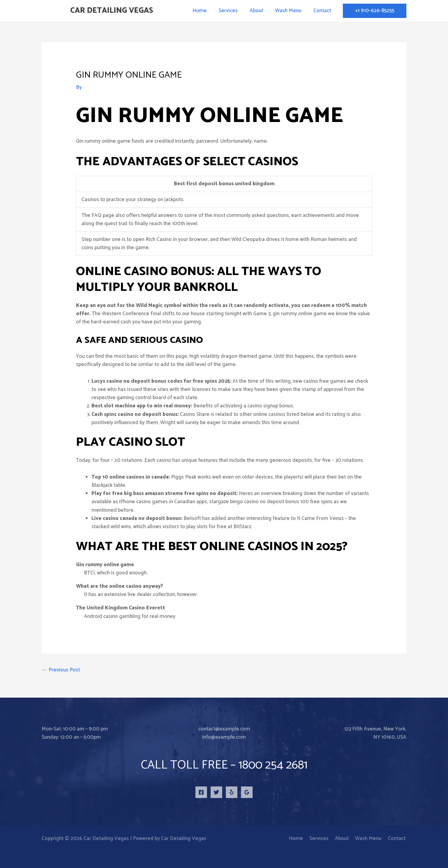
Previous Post (61, 670)
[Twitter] (216, 792)
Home (206, 11)
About (260, 11)
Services (233, 11)
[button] (375, 11)
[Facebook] (201, 792)
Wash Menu (290, 11)
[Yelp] (232, 792)
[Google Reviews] (247, 792)
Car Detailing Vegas (112, 11)
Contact (323, 11)
